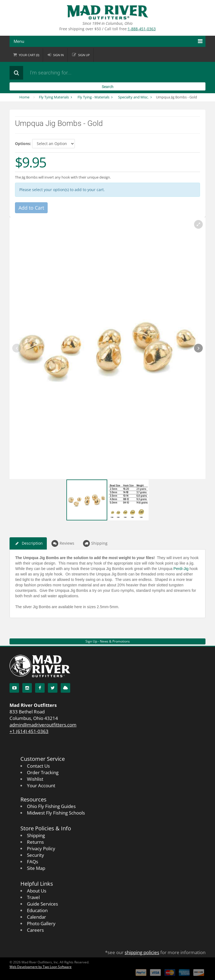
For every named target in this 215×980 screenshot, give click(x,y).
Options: (23, 144)
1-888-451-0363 (142, 29)
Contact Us (38, 766)
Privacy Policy (41, 848)
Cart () (29, 55)
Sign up (84, 55)
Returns (35, 842)
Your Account (41, 785)
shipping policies (142, 952)
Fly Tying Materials (54, 97)
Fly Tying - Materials (93, 97)
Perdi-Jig (181, 569)
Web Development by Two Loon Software (41, 967)
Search (108, 87)
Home (24, 97)
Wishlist (35, 779)
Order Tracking (43, 772)
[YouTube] (14, 688)
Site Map (36, 868)
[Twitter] (53, 688)
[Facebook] (40, 688)
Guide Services (42, 904)
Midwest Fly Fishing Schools (56, 813)
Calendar (36, 917)
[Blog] (65, 688)
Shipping (95, 543)
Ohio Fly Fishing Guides (51, 806)
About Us (37, 891)
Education (37, 910)
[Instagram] (27, 688)
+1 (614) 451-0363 (29, 731)
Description (28, 543)
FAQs (33, 862)
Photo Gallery (41, 923)
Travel (33, 897)
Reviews (63, 543)
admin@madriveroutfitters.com (43, 725)
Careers (35, 930)
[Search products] (93, 73)
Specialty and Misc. (133, 97)
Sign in (58, 55)
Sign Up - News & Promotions (108, 641)
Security (36, 855)
